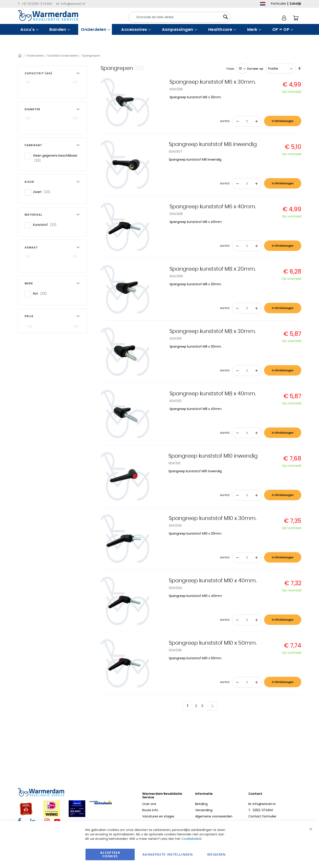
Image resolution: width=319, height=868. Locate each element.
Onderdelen (35, 56)
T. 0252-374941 (261, 810)
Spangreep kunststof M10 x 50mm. (213, 643)
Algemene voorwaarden (214, 816)
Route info (150, 810)
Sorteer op (255, 69)
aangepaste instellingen (168, 854)
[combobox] (179, 17)
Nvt (41, 293)
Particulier (279, 4)
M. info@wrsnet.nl (262, 804)
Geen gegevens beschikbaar (55, 158)
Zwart (43, 192)
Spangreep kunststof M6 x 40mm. (213, 207)
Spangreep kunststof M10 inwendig (213, 456)
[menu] (159, 29)
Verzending (204, 810)
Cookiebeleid (191, 839)
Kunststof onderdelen (63, 56)
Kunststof (46, 225)
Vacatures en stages (158, 816)
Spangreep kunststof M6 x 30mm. (213, 82)
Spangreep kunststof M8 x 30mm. (213, 331)
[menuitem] (29, 29)
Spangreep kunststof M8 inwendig (213, 144)
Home (20, 56)
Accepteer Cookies (110, 854)
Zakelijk (295, 4)
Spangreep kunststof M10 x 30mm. (213, 518)
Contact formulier (262, 816)
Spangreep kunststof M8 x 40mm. (213, 394)
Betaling (201, 804)
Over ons (149, 804)
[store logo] (48, 15)
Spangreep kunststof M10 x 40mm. (213, 581)
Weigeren (216, 854)
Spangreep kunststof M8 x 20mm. (213, 269)
